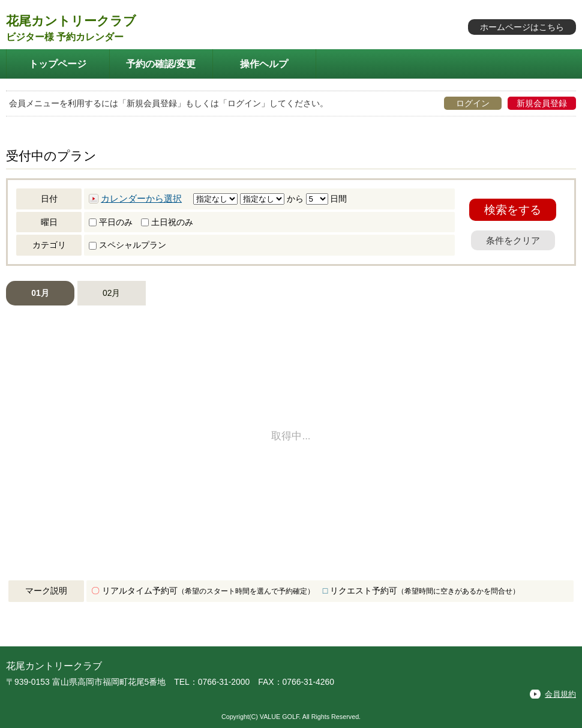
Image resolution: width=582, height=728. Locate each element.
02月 (111, 293)
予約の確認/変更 (161, 64)
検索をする (513, 210)
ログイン (473, 103)
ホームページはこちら (522, 27)
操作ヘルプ (264, 64)
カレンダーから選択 (141, 199)
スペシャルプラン (127, 245)
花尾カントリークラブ (71, 21)
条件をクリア (513, 240)
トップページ (58, 64)
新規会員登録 (542, 103)
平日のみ (111, 222)
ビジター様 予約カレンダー (65, 37)
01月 (40, 293)
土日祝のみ (167, 222)
